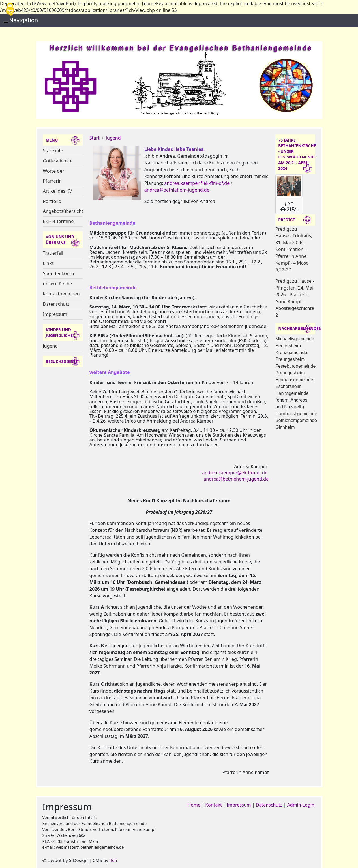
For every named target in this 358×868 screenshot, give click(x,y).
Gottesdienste (58, 161)
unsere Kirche (58, 284)
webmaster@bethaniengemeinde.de (90, 847)
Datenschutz (56, 304)
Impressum (55, 314)
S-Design (78, 860)
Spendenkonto (59, 273)
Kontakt (214, 805)
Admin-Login (301, 805)
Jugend (51, 346)
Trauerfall (53, 253)
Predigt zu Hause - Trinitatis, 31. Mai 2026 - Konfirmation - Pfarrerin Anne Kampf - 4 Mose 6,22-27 (294, 249)
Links (49, 263)
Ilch (113, 860)
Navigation (23, 20)
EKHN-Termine (58, 221)
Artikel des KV (58, 191)
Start (95, 138)
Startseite (53, 151)
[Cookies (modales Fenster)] (10, 9)
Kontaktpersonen (61, 294)
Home (194, 805)
